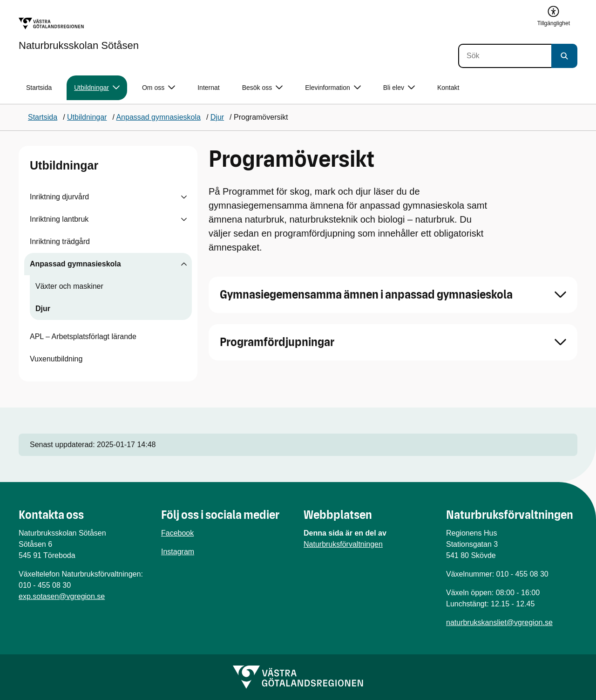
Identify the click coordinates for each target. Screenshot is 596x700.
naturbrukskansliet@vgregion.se (499, 622)
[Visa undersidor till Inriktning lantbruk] (184, 219)
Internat (208, 88)
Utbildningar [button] (97, 88)
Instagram (178, 552)
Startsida (39, 88)
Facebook (177, 533)
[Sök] (505, 56)
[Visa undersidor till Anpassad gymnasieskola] (184, 264)
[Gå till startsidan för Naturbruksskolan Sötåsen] (79, 34)
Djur (43, 309)
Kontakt (448, 88)
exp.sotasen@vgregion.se (62, 596)
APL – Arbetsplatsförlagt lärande (83, 336)
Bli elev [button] (399, 88)
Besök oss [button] (263, 88)
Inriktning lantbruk (59, 219)
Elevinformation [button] (333, 88)
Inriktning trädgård (60, 241)
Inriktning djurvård (59, 197)
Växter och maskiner (69, 286)
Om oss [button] (159, 88)
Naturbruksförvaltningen (343, 544)
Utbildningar (64, 165)
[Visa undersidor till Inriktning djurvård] (184, 197)
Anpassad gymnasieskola (75, 264)
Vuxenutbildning (56, 359)
